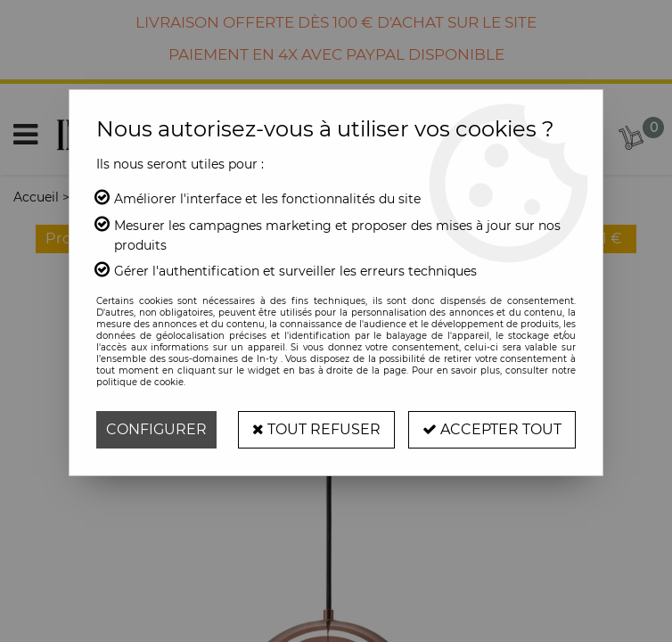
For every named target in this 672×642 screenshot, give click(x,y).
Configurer (156, 429)
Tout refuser (316, 429)
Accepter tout (492, 429)
